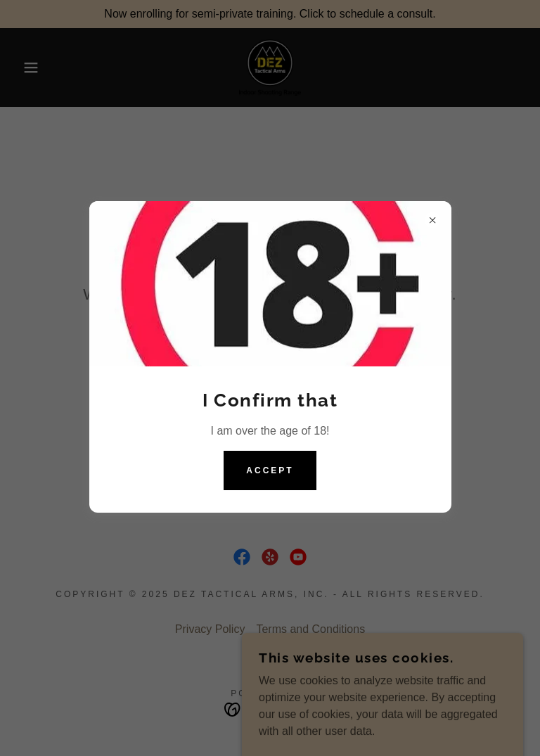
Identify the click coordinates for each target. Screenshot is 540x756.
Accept (270, 470)
